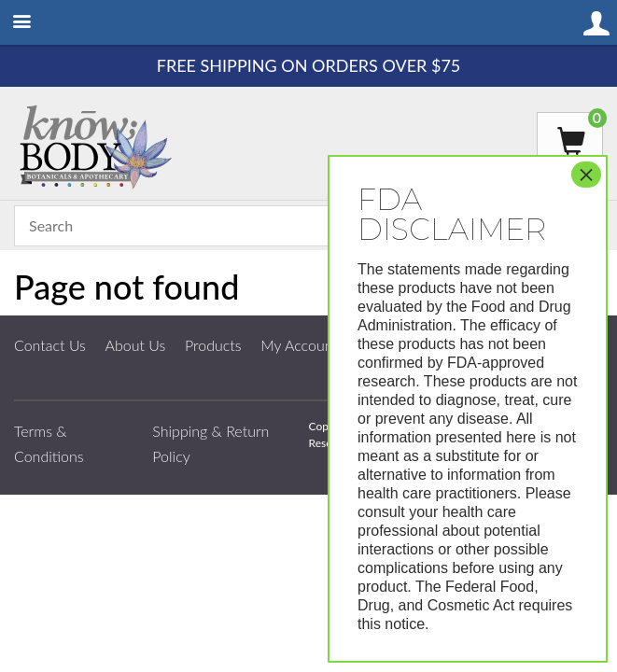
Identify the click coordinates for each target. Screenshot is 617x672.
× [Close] (586, 175)
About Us (136, 345)
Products (213, 345)
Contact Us (50, 345)
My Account (299, 345)
